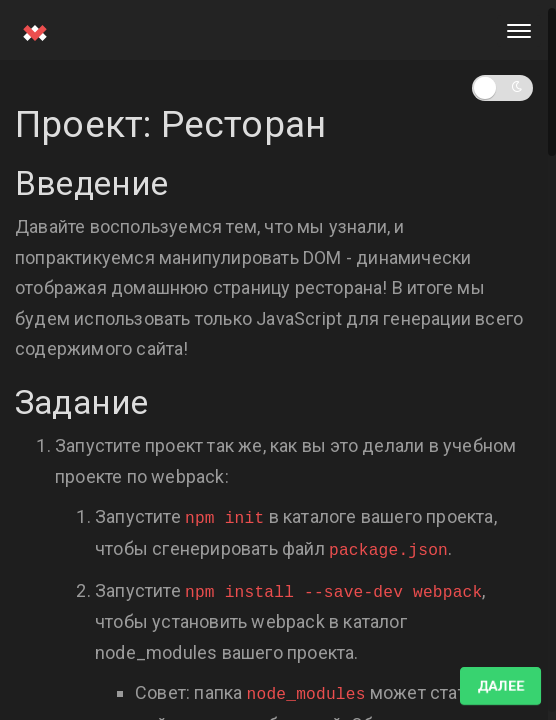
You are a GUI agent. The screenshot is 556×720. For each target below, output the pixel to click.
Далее (500, 686)
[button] (502, 88)
